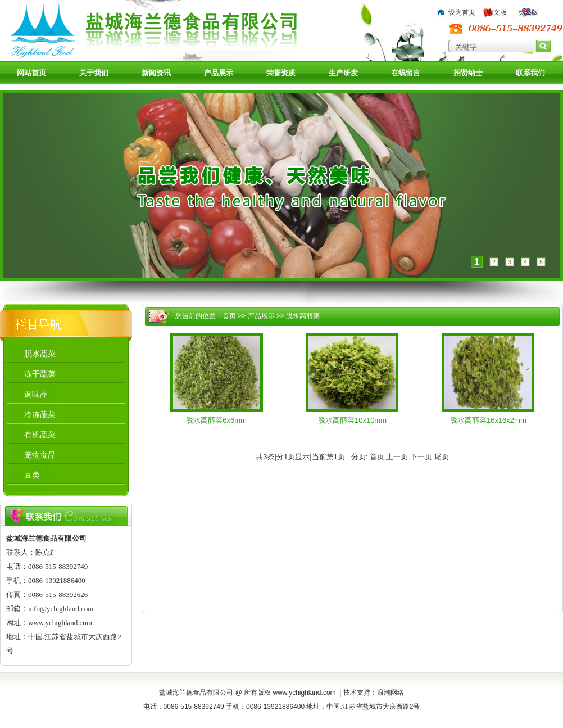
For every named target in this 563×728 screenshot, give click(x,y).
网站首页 (31, 73)
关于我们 (94, 73)
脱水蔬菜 (40, 354)
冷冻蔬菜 (40, 414)
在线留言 (406, 73)
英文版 (528, 12)
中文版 (497, 12)
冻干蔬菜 (40, 374)
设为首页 (462, 12)
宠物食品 (40, 455)
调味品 (36, 394)
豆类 (32, 475)
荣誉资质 (281, 73)
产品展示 (219, 73)
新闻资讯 (156, 73)
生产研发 (343, 73)
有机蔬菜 (40, 435)
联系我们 (530, 73)
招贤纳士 (468, 73)
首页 (229, 316)
